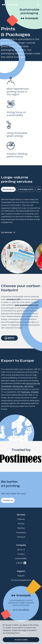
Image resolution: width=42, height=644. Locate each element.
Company (21, 545)
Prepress (21, 519)
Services (21, 515)
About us (21, 550)
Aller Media (29, 386)
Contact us (8, 500)
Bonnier (37, 383)
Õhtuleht (35, 392)
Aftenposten (18, 386)
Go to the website (21, 610)
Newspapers (8, 189)
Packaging (21, 533)
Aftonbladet (6, 386)
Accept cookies (21, 640)
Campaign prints (26, 189)
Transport (21, 537)
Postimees (26, 392)
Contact (21, 554)
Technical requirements (21, 580)
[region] (21, 632)
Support (21, 571)
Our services (7, 232)
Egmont (29, 383)
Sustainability (21, 558)
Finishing (21, 528)
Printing (21, 524)
